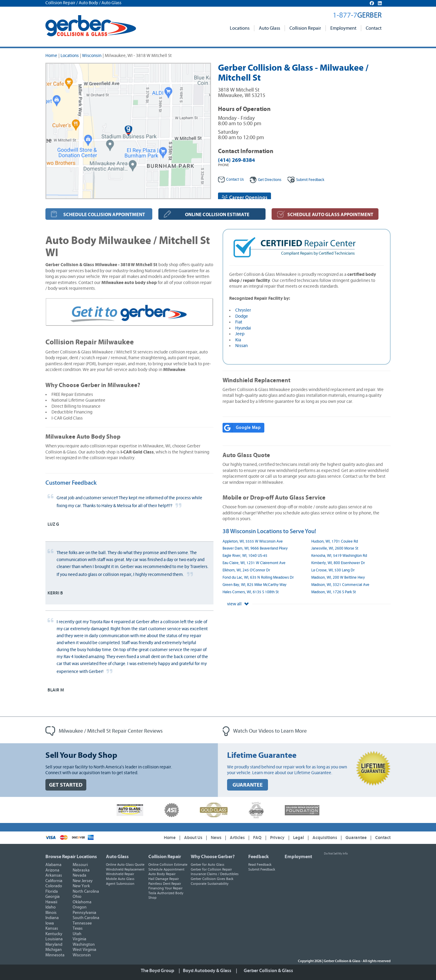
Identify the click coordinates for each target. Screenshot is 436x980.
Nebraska (81, 870)
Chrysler (243, 310)
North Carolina (86, 891)
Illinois (51, 913)
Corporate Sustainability (210, 884)
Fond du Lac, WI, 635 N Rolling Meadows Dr (258, 578)
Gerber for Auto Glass (208, 865)
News (216, 838)
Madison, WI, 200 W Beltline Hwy (338, 578)
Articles (237, 838)
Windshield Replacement (125, 869)
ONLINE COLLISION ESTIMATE (217, 215)
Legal (299, 838)
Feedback (306, 180)
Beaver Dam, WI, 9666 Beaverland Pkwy (255, 549)
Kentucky (54, 934)
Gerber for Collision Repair (211, 869)
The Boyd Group (157, 971)
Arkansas (54, 875)
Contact (374, 28)
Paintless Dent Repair (165, 884)
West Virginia (84, 950)
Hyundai (243, 328)
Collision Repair (305, 28)
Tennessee (82, 923)
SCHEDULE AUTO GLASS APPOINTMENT (330, 215)
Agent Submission (120, 884)
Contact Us (231, 180)
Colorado (54, 886)
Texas (78, 928)
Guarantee (356, 838)
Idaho (51, 907)
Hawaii (51, 902)
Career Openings (244, 197)
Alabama (53, 865)
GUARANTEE (248, 785)
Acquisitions (325, 838)
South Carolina (86, 918)
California (54, 881)
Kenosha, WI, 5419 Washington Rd (339, 556)
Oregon (80, 907)
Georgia (53, 897)
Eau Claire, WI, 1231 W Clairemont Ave (254, 563)
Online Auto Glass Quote (125, 865)
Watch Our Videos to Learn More (265, 731)
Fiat (239, 322)
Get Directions (266, 180)
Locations (240, 28)
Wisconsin (92, 56)
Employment (343, 28)
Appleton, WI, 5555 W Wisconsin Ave (253, 542)
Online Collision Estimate (168, 865)
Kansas (52, 928)
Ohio (77, 897)
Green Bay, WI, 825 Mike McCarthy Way (254, 585)
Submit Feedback (262, 869)
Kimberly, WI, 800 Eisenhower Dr (338, 563)
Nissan (241, 346)
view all (238, 604)
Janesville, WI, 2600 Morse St (335, 549)
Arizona (52, 870)
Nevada (79, 875)
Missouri (80, 865)
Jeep (240, 334)
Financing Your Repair (165, 888)
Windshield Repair (120, 874)
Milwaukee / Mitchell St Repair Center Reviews (104, 731)
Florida (52, 891)
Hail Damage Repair (164, 879)
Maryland (54, 945)
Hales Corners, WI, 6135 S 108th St (251, 592)
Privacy (277, 838)
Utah (77, 934)
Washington (84, 945)
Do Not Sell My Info (336, 854)
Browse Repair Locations (71, 857)
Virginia (79, 939)
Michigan (54, 950)
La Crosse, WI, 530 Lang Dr (333, 570)
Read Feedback (260, 865)
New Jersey (83, 881)
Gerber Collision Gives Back (212, 879)
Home (51, 56)
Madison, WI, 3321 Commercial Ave (340, 585)
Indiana (52, 918)
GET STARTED (66, 785)
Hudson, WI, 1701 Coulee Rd (335, 542)
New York (81, 886)
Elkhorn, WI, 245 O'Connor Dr (246, 570)
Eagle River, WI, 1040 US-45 (245, 556)
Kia (238, 340)
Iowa (50, 923)
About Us (193, 838)
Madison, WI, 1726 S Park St (334, 592)
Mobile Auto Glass (120, 879)
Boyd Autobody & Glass (207, 971)
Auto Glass (269, 28)
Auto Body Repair (162, 874)
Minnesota (55, 955)
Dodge (242, 316)
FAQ (257, 838)
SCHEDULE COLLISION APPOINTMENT (104, 215)
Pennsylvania (84, 913)
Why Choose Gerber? (213, 857)
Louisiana (54, 939)
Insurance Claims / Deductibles (215, 874)
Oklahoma (82, 902)
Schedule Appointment (166, 869)
